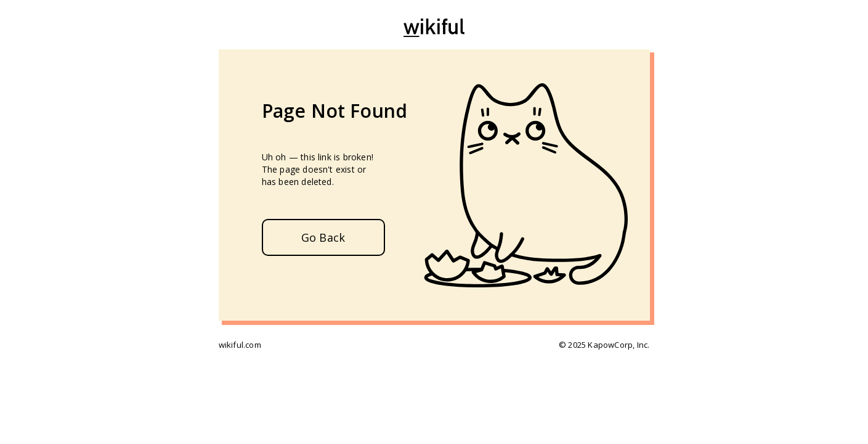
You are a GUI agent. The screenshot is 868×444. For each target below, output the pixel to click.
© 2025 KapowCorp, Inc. (604, 345)
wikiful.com (240, 345)
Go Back (323, 237)
